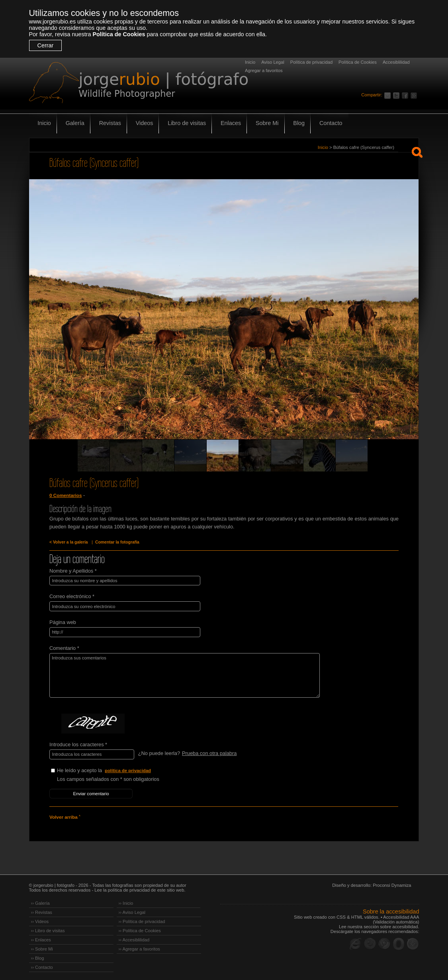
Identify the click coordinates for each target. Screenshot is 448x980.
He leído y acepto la (117, 769)
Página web (63, 621)
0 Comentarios (65, 495)
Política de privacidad (311, 62)
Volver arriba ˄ (65, 815)
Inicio (250, 62)
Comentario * (64, 647)
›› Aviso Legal (132, 910)
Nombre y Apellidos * (73, 570)
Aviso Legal (273, 62)
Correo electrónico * (72, 596)
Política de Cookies (119, 34)
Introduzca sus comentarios (181, 674)
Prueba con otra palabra (209, 752)
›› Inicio (126, 901)
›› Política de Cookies (140, 928)
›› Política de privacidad (142, 919)
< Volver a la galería (68, 542)
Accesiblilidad (396, 62)
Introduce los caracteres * (78, 743)
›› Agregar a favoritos (139, 947)
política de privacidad (128, 769)
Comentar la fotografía (115, 542)
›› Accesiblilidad (134, 937)
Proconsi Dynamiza (392, 883)
